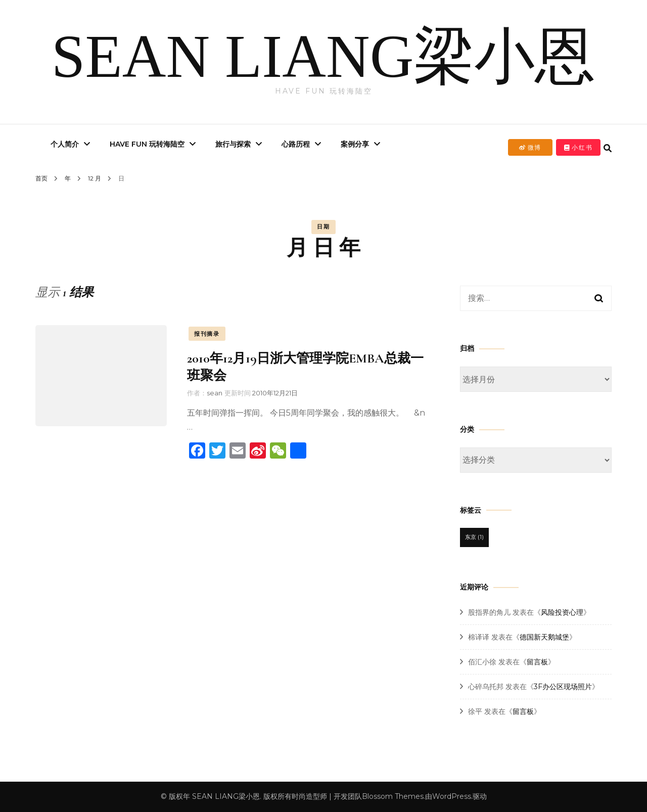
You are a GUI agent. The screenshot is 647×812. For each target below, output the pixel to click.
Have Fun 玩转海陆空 (147, 144)
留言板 (537, 662)
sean (215, 393)
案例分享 (355, 144)
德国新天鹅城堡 (544, 637)
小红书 (579, 147)
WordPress (452, 796)
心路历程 (296, 144)
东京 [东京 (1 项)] (474, 537)
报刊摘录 (207, 334)
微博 (530, 147)
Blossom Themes (393, 796)
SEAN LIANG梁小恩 (324, 56)
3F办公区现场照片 (563, 687)
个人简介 (65, 144)
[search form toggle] (608, 148)
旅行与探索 (233, 144)
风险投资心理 (562, 612)
